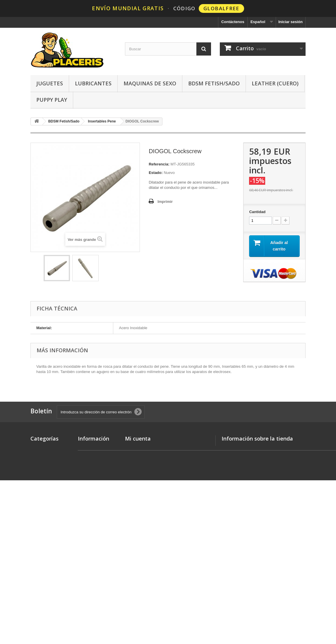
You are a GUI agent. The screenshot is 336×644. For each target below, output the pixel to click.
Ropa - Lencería (45, 552)
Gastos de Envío (93, 461)
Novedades (41, 448)
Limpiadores (42, 567)
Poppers (38, 476)
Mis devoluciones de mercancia (154, 456)
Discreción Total (92, 489)
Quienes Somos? (93, 522)
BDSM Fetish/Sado (214, 83)
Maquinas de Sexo (150, 83)
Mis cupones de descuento (149, 486)
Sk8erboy (39, 491)
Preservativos (43, 514)
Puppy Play (52, 100)
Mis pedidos (136, 448)
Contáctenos (233, 22)
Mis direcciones (139, 471)
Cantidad (257, 212)
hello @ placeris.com (261, 478)
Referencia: (159, 164)
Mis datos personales (144, 478)
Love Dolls (40, 484)
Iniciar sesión (290, 22)
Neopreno (39, 537)
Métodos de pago (94, 481)
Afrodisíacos (42, 560)
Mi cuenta (138, 438)
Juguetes (50, 83)
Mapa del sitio (90, 530)
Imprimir (165, 202)
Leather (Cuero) (275, 83)
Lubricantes (93, 83)
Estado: (156, 173)
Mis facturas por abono (146, 463)
